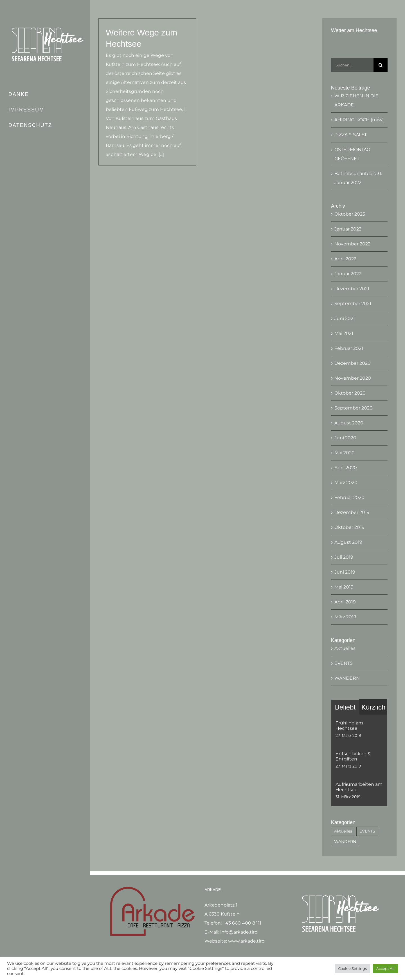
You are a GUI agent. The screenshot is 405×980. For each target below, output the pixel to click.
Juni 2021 (345, 318)
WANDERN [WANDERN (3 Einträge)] (345, 842)
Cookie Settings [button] (352, 968)
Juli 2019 (344, 557)
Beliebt (345, 707)
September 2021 (353, 304)
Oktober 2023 (350, 214)
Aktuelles (345, 648)
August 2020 (349, 423)
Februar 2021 (349, 348)
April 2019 (345, 602)
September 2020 (354, 408)
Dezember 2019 (352, 512)
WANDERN (347, 678)
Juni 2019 (345, 572)
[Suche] (381, 65)
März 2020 (346, 483)
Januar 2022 (348, 274)
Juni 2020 (345, 438)
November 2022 (352, 244)
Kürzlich (373, 707)
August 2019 (348, 542)
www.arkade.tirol (247, 938)
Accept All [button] (385, 968)
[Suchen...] (352, 65)
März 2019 (345, 617)
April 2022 (345, 259)
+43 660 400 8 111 (242, 920)
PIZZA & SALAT (351, 135)
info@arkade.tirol (239, 929)
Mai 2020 (345, 453)
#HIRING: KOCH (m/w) (359, 120)
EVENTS (344, 663)
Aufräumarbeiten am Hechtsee (359, 787)
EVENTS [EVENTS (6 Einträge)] (367, 831)
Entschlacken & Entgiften (353, 756)
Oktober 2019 (349, 527)
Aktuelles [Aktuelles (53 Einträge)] (343, 831)
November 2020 (353, 378)
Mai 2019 (344, 587)
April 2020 (346, 468)
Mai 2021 (344, 333)
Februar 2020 (349, 497)
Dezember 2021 (352, 289)
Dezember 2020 (353, 363)
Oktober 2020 (350, 393)
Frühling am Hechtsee (349, 726)
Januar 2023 (348, 229)
